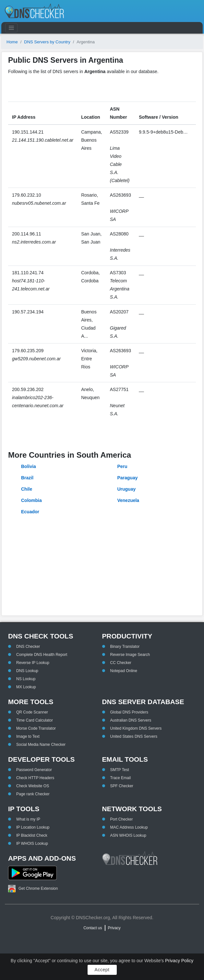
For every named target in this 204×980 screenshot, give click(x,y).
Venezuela (128, 500)
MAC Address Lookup (129, 827)
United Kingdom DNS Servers (136, 728)
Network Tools (132, 809)
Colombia (31, 500)
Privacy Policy (179, 961)
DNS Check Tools (41, 636)
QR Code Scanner (32, 712)
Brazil (27, 478)
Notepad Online (124, 671)
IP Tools (24, 809)
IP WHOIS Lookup (32, 844)
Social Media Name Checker (41, 745)
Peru (122, 466)
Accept (102, 970)
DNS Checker (28, 647)
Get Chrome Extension (33, 889)
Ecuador (30, 512)
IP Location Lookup (33, 827)
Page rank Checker (33, 794)
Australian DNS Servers (131, 720)
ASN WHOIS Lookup (128, 835)
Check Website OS (33, 786)
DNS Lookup (27, 671)
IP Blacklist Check (32, 835)
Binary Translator (125, 647)
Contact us (93, 928)
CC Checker (121, 663)
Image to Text (28, 736)
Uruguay (126, 489)
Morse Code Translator (36, 728)
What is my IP (28, 819)
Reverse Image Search (130, 655)
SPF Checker (122, 786)
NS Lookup (26, 679)
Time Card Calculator (35, 720)
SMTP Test (120, 770)
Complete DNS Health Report (42, 655)
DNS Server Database (143, 702)
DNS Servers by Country (47, 42)
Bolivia (29, 466)
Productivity (127, 636)
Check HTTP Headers (35, 778)
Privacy (114, 928)
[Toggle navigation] (11, 28)
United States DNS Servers (134, 736)
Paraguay (127, 478)
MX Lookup (26, 687)
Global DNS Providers (129, 712)
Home (12, 42)
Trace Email (121, 778)
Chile (27, 489)
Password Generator (34, 770)
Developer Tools (41, 759)
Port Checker (122, 819)
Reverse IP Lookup (33, 663)
